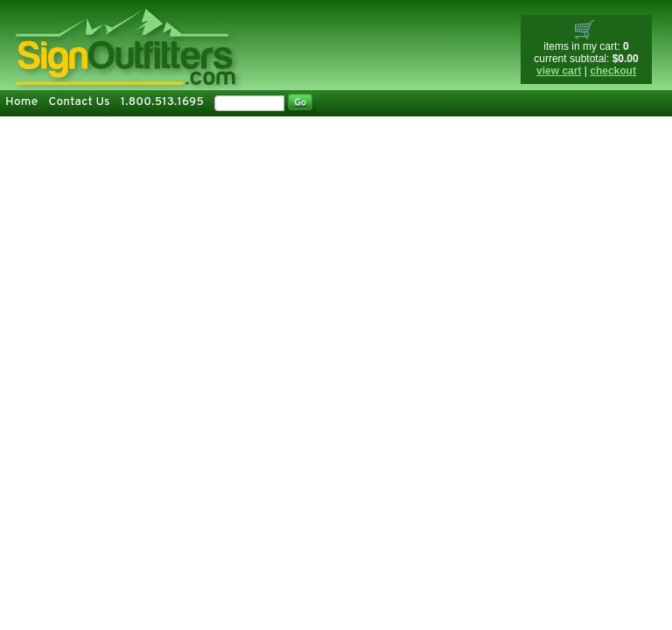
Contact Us (79, 102)
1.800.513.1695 (162, 102)
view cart (559, 71)
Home (21, 102)
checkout (613, 71)
